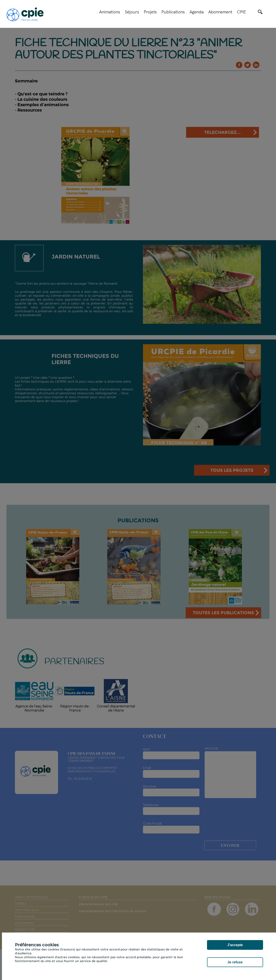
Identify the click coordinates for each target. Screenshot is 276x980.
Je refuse (235, 962)
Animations (110, 12)
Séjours (132, 12)
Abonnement (220, 12)
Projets (150, 12)
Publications (173, 12)
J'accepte (235, 945)
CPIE (241, 12)
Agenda (197, 12)
